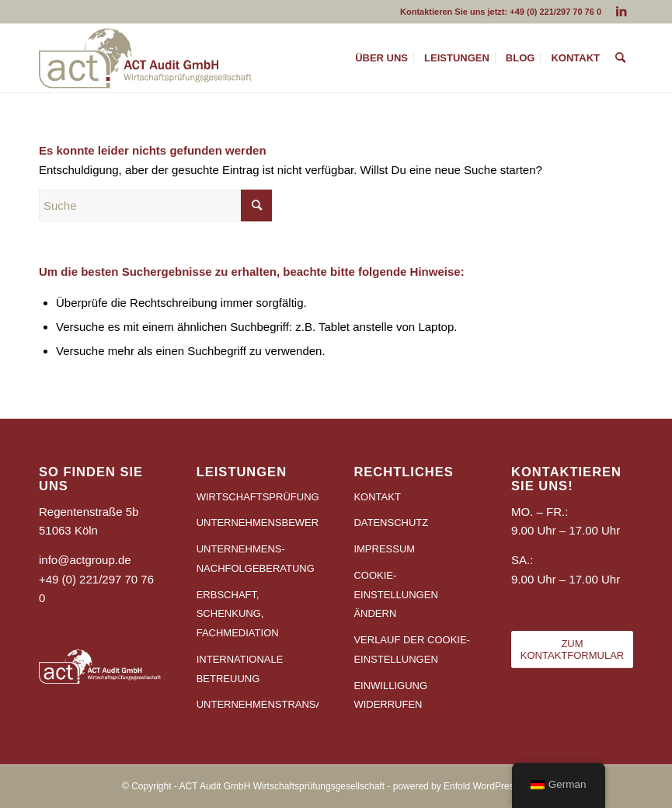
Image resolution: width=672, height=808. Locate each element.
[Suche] (620, 58)
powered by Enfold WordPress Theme (472, 786)
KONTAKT (377, 497)
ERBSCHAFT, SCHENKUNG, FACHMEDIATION (238, 614)
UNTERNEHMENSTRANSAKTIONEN (258, 704)
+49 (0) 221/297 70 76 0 (555, 12)
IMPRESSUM (384, 549)
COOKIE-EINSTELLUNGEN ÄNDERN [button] (395, 595)
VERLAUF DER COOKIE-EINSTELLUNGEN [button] (412, 650)
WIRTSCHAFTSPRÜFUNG (258, 497)
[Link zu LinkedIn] (622, 12)
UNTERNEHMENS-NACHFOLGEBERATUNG (256, 559)
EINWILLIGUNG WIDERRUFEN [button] (390, 695)
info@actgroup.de (85, 560)
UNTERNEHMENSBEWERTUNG (258, 522)
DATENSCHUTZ (391, 522)
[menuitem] (381, 58)
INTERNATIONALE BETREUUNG (240, 669)
